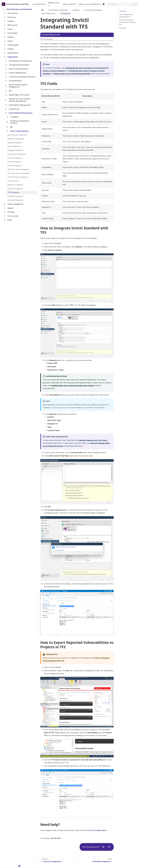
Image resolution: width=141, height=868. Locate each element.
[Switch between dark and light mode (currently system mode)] (104, 4)
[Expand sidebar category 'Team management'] (5, 204)
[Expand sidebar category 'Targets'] (5, 21)
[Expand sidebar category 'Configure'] (7, 117)
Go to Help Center (99, 830)
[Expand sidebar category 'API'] (6, 91)
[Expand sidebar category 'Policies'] (5, 49)
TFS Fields (122, 11)
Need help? (123, 28)
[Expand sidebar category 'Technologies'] (5, 45)
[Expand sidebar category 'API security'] (5, 25)
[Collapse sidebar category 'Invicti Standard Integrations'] (6, 113)
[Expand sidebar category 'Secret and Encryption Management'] (6, 86)
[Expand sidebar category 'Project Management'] (6, 73)
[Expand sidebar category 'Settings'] (5, 212)
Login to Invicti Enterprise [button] (89, 4)
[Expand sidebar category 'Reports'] (5, 37)
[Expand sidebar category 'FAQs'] (5, 220)
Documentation (39, 4)
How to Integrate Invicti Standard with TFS (126, 16)
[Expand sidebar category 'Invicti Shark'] (5, 33)
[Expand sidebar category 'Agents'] (5, 208)
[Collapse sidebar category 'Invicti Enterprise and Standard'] (3, 9)
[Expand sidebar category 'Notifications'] (5, 53)
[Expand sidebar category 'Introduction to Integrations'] (6, 61)
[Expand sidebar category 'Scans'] (5, 29)
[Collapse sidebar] (19, 866)
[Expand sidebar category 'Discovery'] (5, 17)
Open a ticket (69, 4)
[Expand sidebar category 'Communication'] (6, 81)
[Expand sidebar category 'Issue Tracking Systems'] (6, 69)
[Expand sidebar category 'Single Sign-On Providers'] (6, 95)
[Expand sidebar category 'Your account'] (5, 216)
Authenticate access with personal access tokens (73, 386)
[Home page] (42, 10)
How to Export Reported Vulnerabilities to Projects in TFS (128, 22)
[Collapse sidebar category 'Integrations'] (5, 57)
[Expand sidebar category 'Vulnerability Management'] (6, 105)
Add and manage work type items (93, 440)
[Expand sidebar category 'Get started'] (5, 13)
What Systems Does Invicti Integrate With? (72, 74)
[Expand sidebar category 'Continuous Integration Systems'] (6, 77)
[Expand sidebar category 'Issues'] (5, 41)
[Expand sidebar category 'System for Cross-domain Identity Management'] (6, 100)
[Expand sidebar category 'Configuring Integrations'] (6, 65)
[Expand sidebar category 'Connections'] (6, 109)
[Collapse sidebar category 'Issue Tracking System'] (7, 131)
